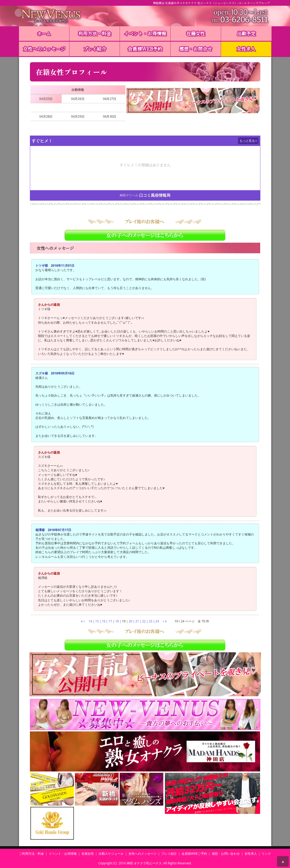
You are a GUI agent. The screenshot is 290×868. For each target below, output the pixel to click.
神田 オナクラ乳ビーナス (144, 863)
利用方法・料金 (95, 33)
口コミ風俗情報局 (155, 195)
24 (157, 621)
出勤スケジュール (111, 854)
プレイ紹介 (95, 49)
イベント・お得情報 (145, 33)
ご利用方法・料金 (31, 854)
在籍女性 (196, 33)
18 (117, 621)
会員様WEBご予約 (194, 854)
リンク (266, 854)
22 (144, 621)
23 (151, 621)
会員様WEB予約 (145, 49)
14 (90, 621)
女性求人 (246, 49)
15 (97, 621)
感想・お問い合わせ (226, 854)
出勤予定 (246, 33)
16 (104, 621)
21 (137, 621)
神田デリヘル (129, 195)
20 (131, 621)
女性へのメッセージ (44, 49)
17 (110, 621)
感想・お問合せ (196, 49)
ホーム (44, 33)
